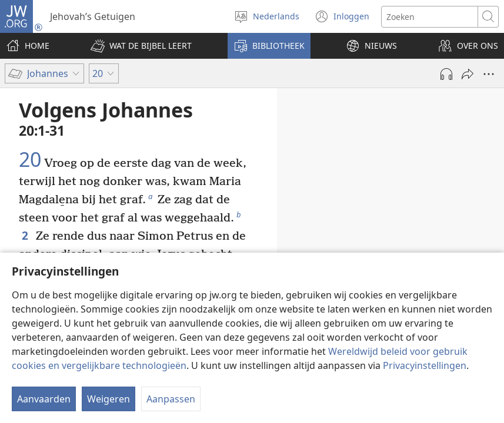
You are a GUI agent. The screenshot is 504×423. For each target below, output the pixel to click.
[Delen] (468, 74)
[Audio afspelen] (446, 74)
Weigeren (109, 399)
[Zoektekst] (430, 17)
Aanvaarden (44, 399)
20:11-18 (407, 229)
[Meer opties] (489, 74)
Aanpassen (171, 399)
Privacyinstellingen (425, 365)
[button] (141, 46)
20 (30, 160)
